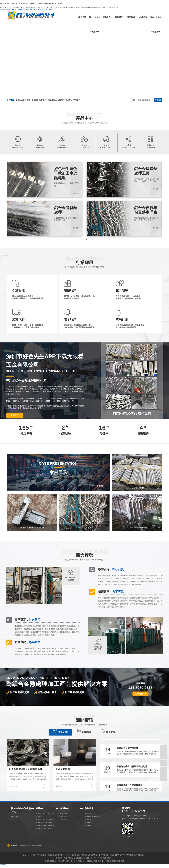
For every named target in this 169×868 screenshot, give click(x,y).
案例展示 (119, 17)
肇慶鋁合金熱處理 (23, 100)
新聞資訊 (131, 17)
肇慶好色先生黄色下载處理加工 (44, 100)
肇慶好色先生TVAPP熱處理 (69, 100)
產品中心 (107, 17)
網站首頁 (82, 17)
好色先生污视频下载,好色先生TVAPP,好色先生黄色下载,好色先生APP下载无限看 (26, 9)
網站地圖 (3, 865)
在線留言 (143, 17)
